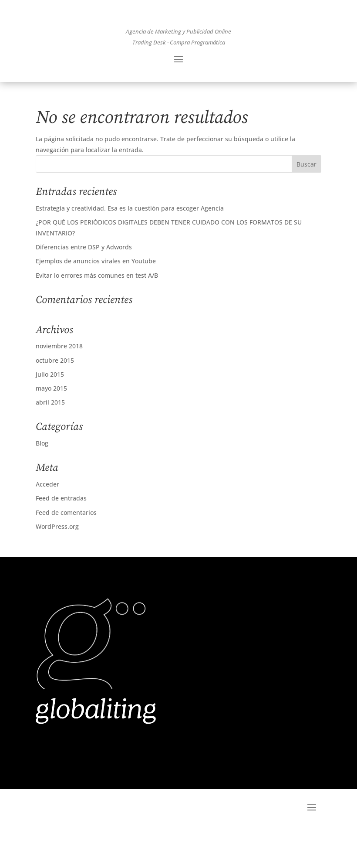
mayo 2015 (51, 421)
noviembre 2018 (59, 379)
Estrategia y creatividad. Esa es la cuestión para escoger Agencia (130, 241)
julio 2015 (50, 407)
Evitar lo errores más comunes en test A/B (97, 308)
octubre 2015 (55, 393)
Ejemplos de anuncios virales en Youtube (96, 294)
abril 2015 (50, 435)
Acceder (47, 517)
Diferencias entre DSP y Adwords (84, 280)
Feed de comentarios (66, 545)
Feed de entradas (61, 531)
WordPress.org (57, 559)
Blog (42, 476)
